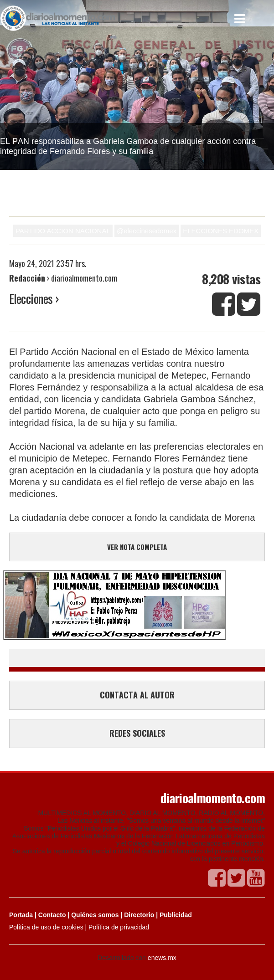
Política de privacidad (119, 927)
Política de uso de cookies (46, 927)
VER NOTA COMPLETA (137, 547)
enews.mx (162, 958)
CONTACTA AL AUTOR (137, 695)
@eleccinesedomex (147, 231)
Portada (21, 915)
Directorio (139, 915)
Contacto (52, 915)
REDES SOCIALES (137, 733)
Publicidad (176, 915)
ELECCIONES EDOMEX (221, 231)
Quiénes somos (95, 915)
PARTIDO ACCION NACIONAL (63, 231)
